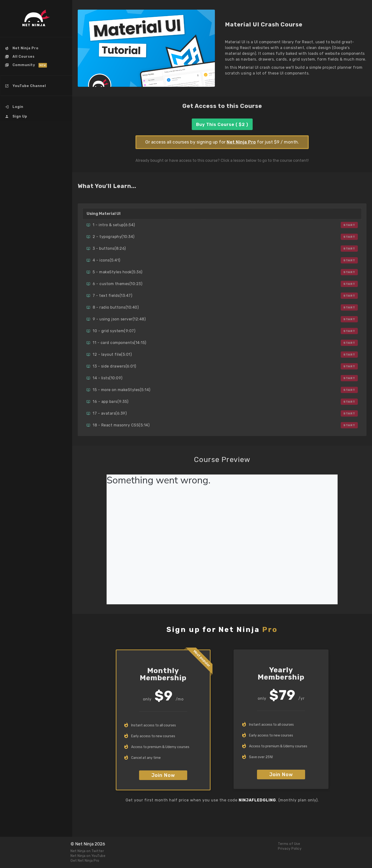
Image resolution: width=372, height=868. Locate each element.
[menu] (36, 83)
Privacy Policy (290, 849)
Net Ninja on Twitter (87, 851)
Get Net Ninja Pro (85, 861)
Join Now (163, 775)
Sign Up (19, 116)
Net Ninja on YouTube (88, 856)
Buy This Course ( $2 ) (222, 125)
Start (349, 225)
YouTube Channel (29, 86)
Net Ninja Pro (25, 48)
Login (17, 107)
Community (24, 65)
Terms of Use (289, 844)
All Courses (23, 57)
